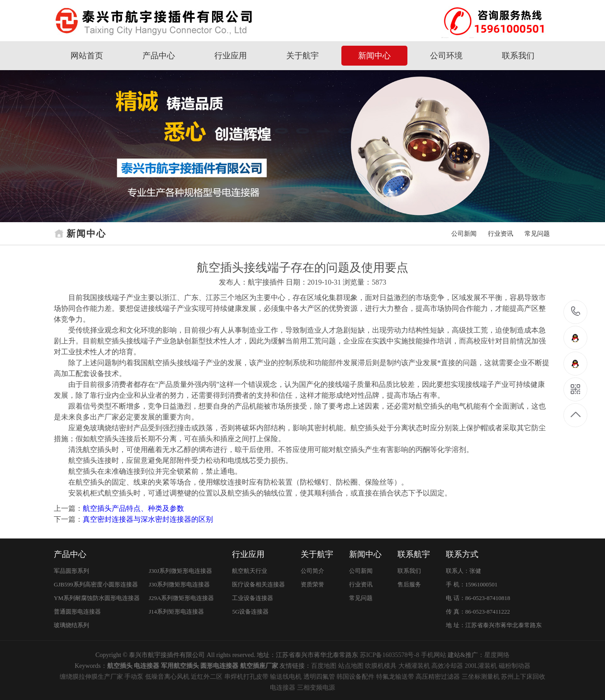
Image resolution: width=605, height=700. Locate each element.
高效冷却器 (447, 666)
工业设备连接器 (253, 598)
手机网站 (434, 655)
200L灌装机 (481, 666)
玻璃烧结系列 (71, 625)
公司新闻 (464, 234)
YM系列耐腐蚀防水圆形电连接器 (97, 598)
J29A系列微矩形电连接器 (181, 598)
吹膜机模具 (381, 666)
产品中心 (159, 56)
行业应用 (231, 56)
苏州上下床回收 (523, 677)
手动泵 (134, 677)
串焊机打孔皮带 (246, 677)
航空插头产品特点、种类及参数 (133, 508)
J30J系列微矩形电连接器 (180, 571)
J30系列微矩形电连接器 (179, 584)
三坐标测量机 (481, 677)
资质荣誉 (312, 584)
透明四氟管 (319, 677)
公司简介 (312, 571)
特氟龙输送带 (395, 677)
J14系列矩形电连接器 (176, 612)
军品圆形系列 (71, 571)
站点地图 (351, 666)
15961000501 (576, 312)
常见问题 (537, 234)
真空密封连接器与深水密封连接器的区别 (148, 519)
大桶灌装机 (414, 666)
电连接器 (283, 688)
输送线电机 (286, 677)
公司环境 (446, 56)
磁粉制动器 (515, 666)
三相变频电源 (316, 688)
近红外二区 (207, 677)
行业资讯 (501, 234)
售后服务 (409, 584)
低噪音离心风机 (167, 677)
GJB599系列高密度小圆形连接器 (96, 584)
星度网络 (497, 655)
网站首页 (87, 56)
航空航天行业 (250, 571)
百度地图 (324, 666)
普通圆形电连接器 (77, 612)
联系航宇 (414, 554)
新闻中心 (374, 56)
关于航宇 (302, 56)
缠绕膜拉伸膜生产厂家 (91, 677)
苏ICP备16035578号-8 (390, 655)
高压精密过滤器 (438, 677)
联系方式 (462, 554)
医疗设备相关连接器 (258, 584)
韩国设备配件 (355, 677)
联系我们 (518, 56)
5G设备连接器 (250, 612)
